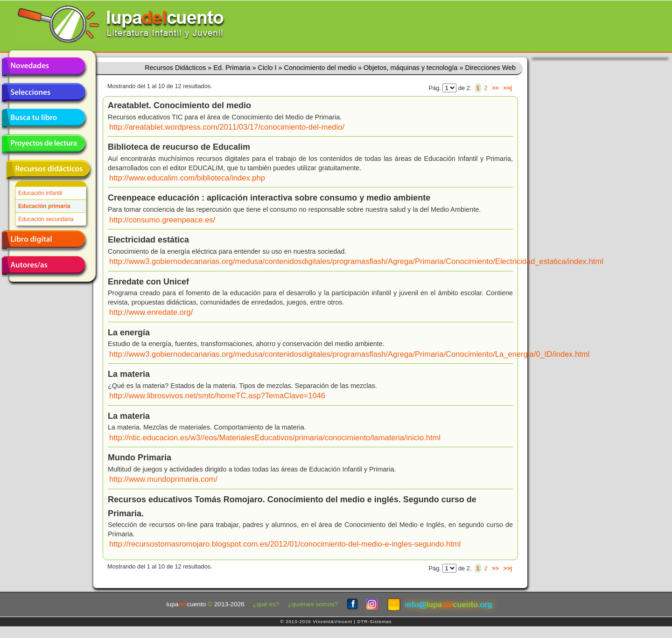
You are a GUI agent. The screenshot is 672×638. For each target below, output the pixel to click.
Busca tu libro (43, 118)
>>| (507, 88)
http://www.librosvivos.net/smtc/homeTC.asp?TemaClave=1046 (217, 396)
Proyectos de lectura (43, 144)
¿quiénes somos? (313, 604)
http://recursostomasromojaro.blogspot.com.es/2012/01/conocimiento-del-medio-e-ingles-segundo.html (285, 544)
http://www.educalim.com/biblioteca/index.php (187, 178)
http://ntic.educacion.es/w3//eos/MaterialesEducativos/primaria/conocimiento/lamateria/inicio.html (275, 438)
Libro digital (43, 240)
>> (495, 88)
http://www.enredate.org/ (151, 312)
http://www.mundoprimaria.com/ (163, 479)
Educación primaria (44, 206)
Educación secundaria (46, 219)
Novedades (43, 67)
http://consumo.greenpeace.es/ (162, 220)
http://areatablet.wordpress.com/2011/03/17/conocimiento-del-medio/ (227, 127)
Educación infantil (40, 193)
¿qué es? (266, 604)
